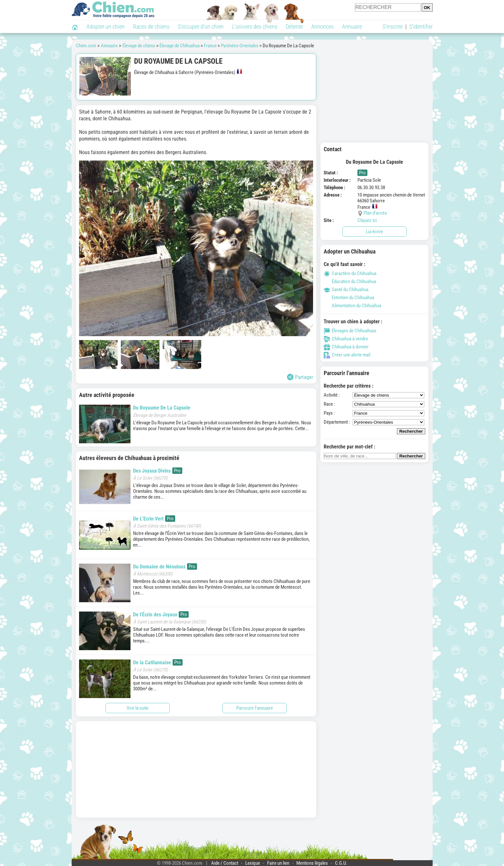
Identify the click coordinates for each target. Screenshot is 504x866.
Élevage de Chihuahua (180, 46)
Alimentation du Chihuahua (352, 306)
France (210, 46)
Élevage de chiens (139, 46)
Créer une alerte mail (347, 355)
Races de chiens (151, 27)
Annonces (322, 27)
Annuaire (352, 27)
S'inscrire (393, 27)
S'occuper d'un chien (201, 27)
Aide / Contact (225, 863)
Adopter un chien (106, 27)
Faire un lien (278, 863)
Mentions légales (312, 863)
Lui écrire (374, 232)
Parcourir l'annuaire (255, 708)
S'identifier (421, 27)
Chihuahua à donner (346, 347)
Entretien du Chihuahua (349, 298)
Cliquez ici (367, 220)
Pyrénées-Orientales (240, 46)
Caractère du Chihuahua (350, 273)
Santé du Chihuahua (346, 290)
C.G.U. (341, 863)
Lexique (253, 863)
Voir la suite (138, 708)
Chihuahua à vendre (346, 339)
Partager (300, 377)
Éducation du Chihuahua (350, 281)
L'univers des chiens (255, 27)
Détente (294, 27)
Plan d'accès (375, 213)
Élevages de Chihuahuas (350, 331)
